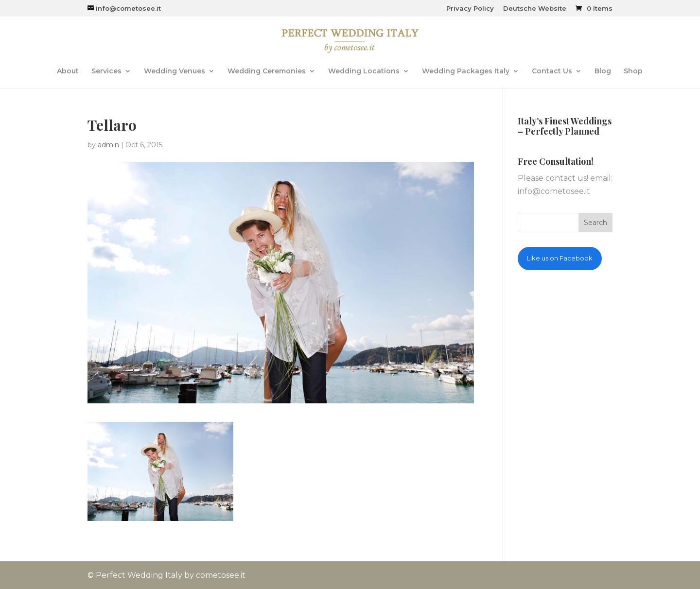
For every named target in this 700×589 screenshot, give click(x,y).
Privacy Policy (470, 9)
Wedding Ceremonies (267, 71)
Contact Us (552, 71)
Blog (603, 71)
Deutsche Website (535, 9)
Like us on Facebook (560, 258)
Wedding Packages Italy (466, 71)
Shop (633, 71)
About (68, 71)
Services (106, 71)
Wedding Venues (175, 71)
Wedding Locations (364, 71)
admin (108, 145)
